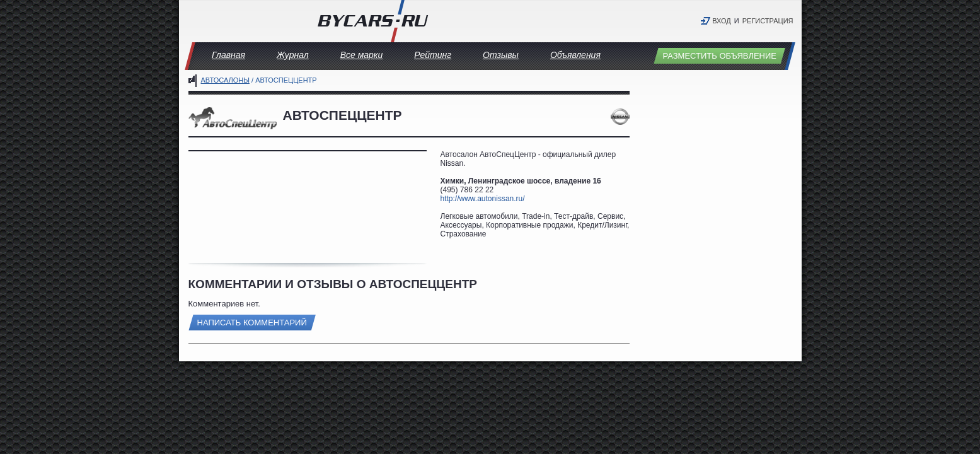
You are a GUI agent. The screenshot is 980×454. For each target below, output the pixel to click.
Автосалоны (225, 80)
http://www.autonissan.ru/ (483, 199)
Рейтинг (433, 55)
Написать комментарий (252, 323)
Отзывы (501, 55)
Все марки (362, 55)
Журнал (293, 55)
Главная (228, 55)
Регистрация (768, 21)
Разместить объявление (719, 56)
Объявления (575, 55)
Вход (722, 21)
